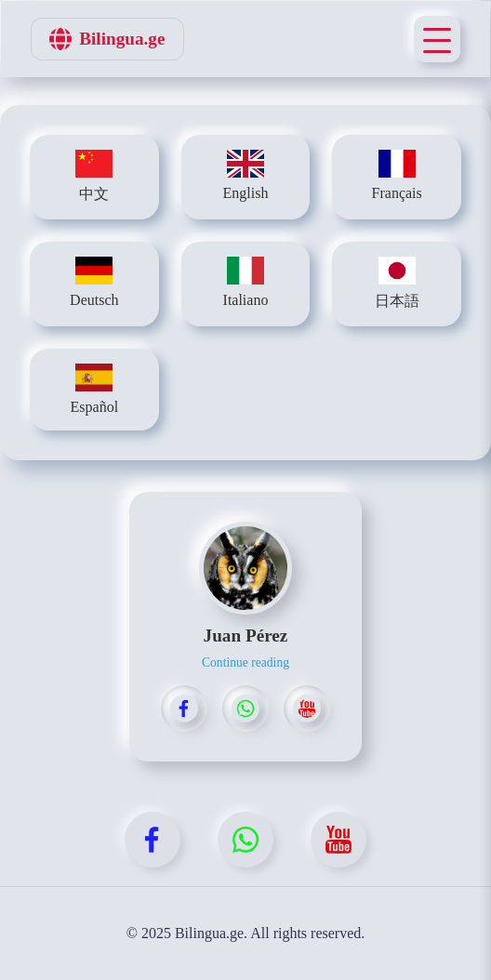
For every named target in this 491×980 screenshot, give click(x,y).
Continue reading (245, 662)
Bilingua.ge (107, 39)
